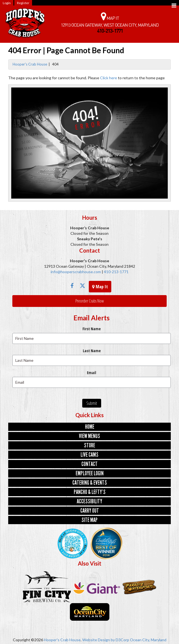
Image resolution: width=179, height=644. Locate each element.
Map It (100, 287)
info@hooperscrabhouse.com (76, 272)
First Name (92, 329)
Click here (109, 78)
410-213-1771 (116, 272)
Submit (92, 403)
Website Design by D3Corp (106, 640)
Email (92, 373)
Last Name (92, 351)
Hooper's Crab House (30, 64)
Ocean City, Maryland (148, 640)
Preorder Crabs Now (90, 301)
